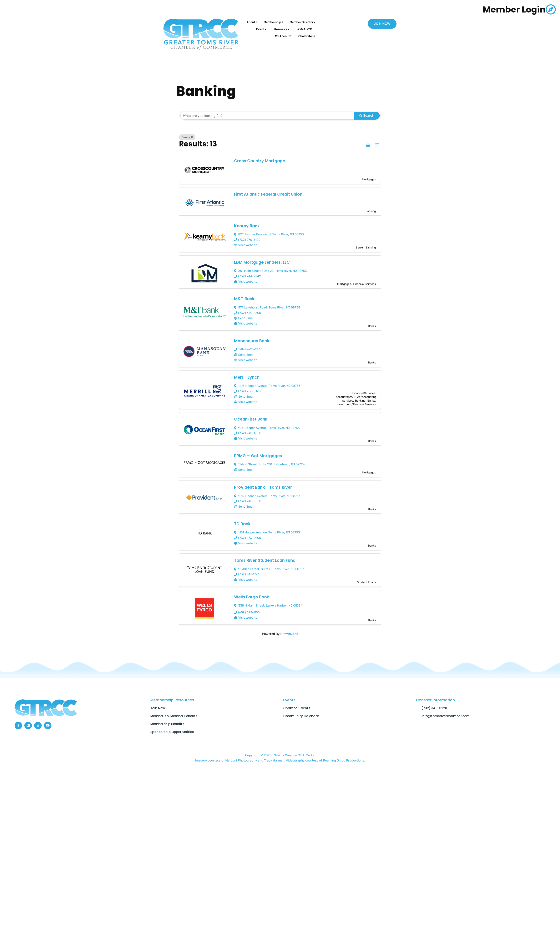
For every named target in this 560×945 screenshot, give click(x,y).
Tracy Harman (274, 755)
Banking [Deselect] (187, 137)
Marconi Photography (242, 755)
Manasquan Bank (253, 339)
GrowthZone (289, 628)
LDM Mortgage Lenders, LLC (263, 262)
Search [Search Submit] (367, 115)
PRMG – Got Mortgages (259, 452)
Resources (255, 32)
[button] (368, 145)
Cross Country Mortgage (261, 161)
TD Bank (243, 520)
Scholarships (304, 37)
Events (307, 27)
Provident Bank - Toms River (264, 484)
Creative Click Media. (300, 750)
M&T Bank (245, 298)
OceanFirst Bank (251, 416)
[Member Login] (551, 9)
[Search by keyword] (267, 116)
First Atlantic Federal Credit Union (270, 194)
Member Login (511, 9)
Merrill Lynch (247, 375)
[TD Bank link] (204, 530)
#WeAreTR (280, 32)
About (279, 21)
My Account (305, 32)
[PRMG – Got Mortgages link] (204, 460)
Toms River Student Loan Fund (266, 556)
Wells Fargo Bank (252, 592)
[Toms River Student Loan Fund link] (205, 565)
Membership (303, 21)
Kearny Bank (248, 226)
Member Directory (281, 27)
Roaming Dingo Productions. (344, 755)
